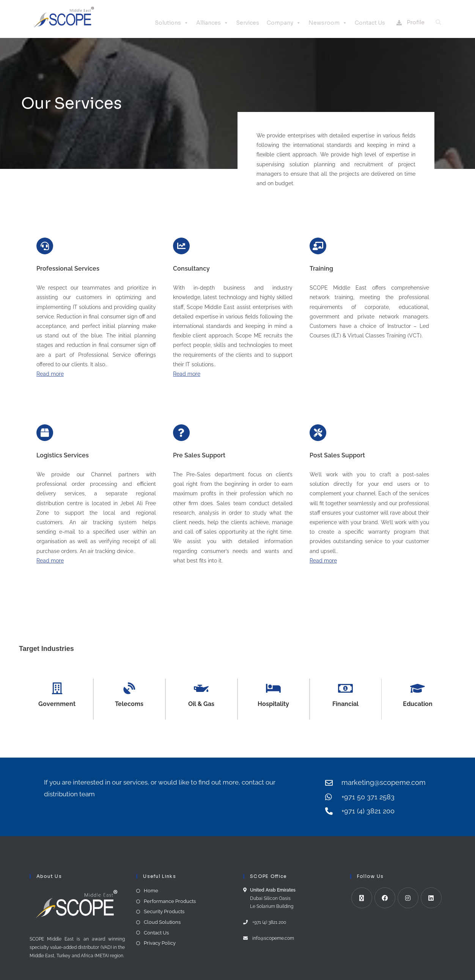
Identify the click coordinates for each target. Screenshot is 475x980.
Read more (50, 374)
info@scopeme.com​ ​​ (272, 938)
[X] (362, 898)
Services (248, 23)
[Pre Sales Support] (181, 433)
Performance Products (170, 901)
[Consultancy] (181, 246)
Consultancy (191, 269)
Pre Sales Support (199, 455)
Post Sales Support (337, 455)
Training (321, 269)
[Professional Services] (45, 246)
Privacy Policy (160, 943)
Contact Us (370, 23)
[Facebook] (385, 898)
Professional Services (68, 269)
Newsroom (328, 23)
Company (284, 23)
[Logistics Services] (45, 433)
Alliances (212, 23)
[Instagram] (408, 898)
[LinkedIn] (431, 898)
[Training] (318, 246)
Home (151, 891)
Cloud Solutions (162, 922)
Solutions (172, 23)
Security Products (164, 912)
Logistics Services (63, 455)
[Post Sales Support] (318, 433)
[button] (438, 22)
